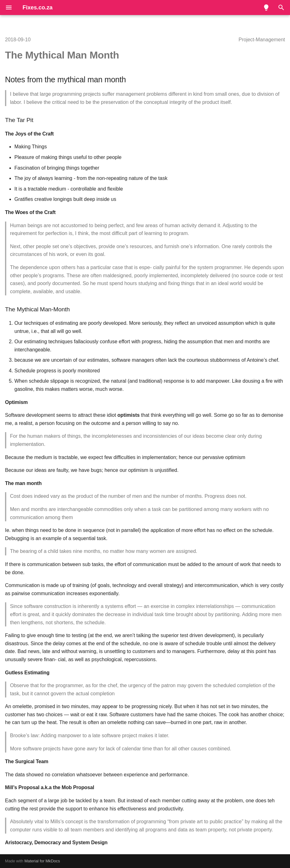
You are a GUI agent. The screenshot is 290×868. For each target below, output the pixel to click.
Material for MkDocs (42, 861)
